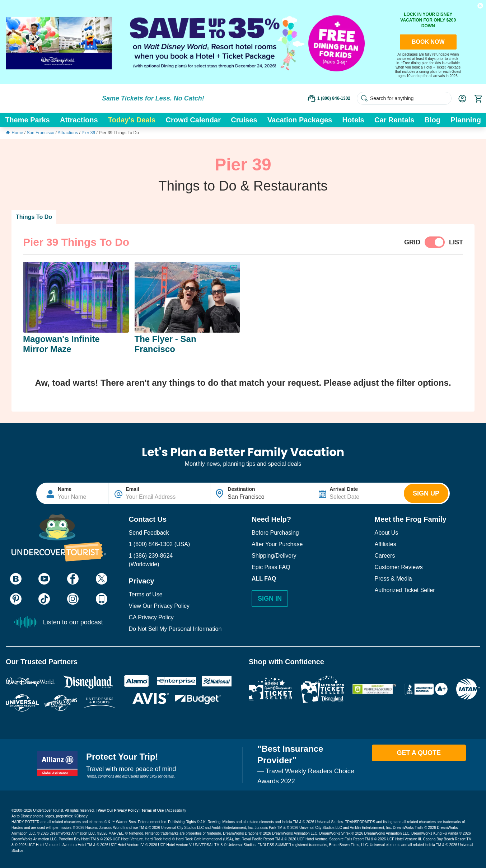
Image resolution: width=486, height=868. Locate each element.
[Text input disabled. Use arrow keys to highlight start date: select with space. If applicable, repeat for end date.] (358, 493)
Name (65, 489)
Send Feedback (149, 533)
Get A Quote (419, 753)
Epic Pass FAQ (271, 567)
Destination (241, 489)
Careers (385, 556)
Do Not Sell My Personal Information (175, 629)
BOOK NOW (428, 42)
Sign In (270, 599)
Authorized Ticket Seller (405, 590)
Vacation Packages (300, 120)
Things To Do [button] (34, 217)
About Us (387, 533)
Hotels (353, 120)
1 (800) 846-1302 (151, 544)
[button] (480, 6)
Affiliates (385, 544)
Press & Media (393, 579)
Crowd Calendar (193, 120)
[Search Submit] (364, 98)
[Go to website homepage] (50, 98)
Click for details (162, 776)
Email (132, 489)
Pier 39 (89, 133)
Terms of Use (146, 594)
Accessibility (176, 810)
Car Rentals (394, 120)
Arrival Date (344, 489)
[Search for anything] (404, 98)
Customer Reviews (399, 567)
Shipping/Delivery (274, 556)
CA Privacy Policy (151, 617)
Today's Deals (132, 120)
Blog (433, 120)
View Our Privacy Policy (159, 606)
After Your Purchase (277, 544)
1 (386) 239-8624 (151, 556)
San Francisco (41, 133)
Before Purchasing (275, 533)
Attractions (79, 120)
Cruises (244, 120)
